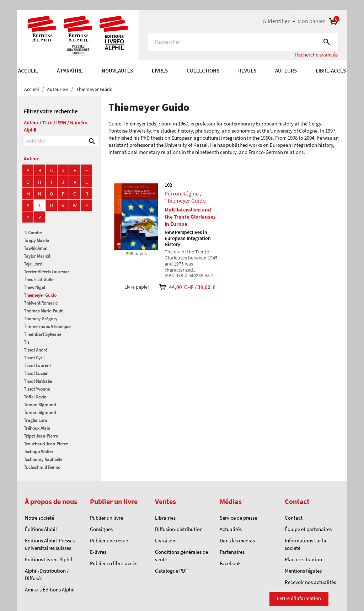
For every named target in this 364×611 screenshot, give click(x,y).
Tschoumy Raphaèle (43, 459)
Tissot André (36, 350)
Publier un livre (106, 518)
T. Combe (33, 233)
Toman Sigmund (40, 405)
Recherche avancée (316, 55)
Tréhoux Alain (37, 428)
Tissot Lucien (36, 373)
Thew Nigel (34, 287)
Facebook (230, 563)
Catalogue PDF (171, 571)
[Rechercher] (243, 42)
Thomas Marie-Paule (43, 311)
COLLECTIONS (203, 71)
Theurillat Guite (39, 280)
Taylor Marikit (37, 256)
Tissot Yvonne (37, 389)
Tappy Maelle (36, 240)
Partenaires (232, 552)
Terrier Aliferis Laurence (47, 272)
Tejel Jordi (34, 264)
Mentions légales (303, 571)
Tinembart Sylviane (42, 334)
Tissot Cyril (34, 358)
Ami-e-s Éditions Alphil (50, 589)
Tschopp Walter (39, 452)
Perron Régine (182, 193)
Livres (160, 71)
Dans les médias (237, 540)
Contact (294, 518)
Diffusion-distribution (179, 529)
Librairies (165, 518)
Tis (26, 342)
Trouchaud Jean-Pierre (46, 444)
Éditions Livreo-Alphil (49, 559)
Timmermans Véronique (47, 326)
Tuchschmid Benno (42, 467)
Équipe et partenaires (308, 529)
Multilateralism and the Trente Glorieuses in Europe (190, 217)
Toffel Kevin (35, 397)
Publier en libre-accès (114, 563)
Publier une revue (109, 540)
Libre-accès (331, 71)
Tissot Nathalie (38, 381)
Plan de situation (303, 559)
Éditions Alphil (41, 529)
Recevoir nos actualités (310, 582)
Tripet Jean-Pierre (41, 436)
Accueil (28, 71)
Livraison (165, 540)
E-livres (98, 552)
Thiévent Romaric (41, 303)
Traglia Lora (36, 420)
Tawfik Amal (36, 248)
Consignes (101, 529)
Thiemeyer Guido (40, 295)
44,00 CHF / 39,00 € (182, 287)
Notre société (39, 518)
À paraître (70, 71)
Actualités (231, 529)
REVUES (247, 71)
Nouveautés (117, 71)
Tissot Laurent (37, 366)
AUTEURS (286, 71)
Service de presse (238, 518)
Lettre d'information (299, 598)
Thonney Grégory (41, 319)
